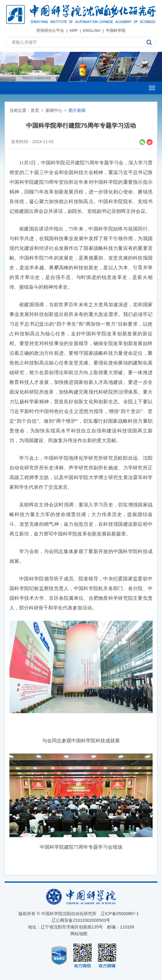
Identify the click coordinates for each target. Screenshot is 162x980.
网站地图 (79, 934)
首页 (35, 110)
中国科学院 (116, 30)
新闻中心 (54, 110)
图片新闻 (77, 110)
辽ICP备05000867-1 (120, 914)
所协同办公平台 (50, 30)
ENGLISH (92, 30)
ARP (74, 30)
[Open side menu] (152, 88)
